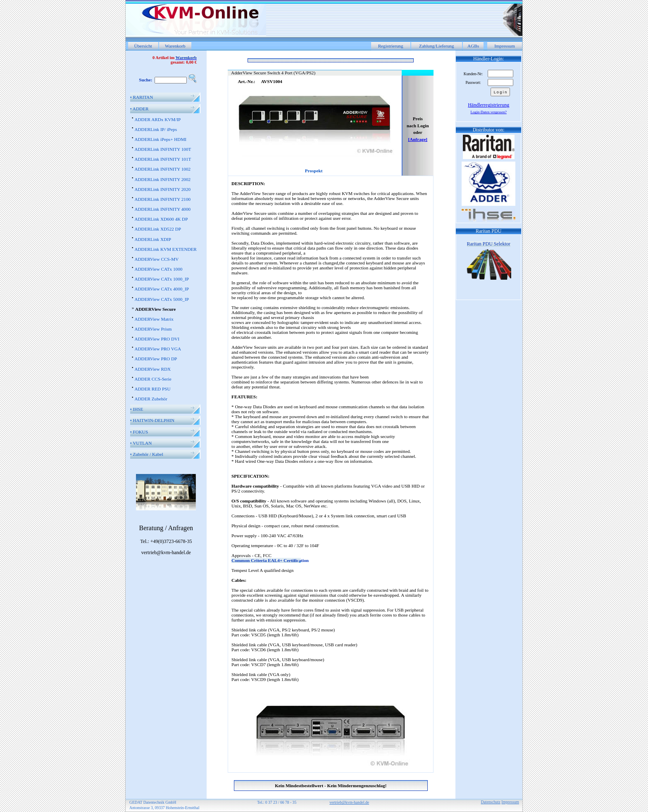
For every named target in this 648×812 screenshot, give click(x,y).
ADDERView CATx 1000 (158, 269)
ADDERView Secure (155, 309)
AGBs (473, 46)
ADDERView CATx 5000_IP (161, 299)
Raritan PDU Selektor (489, 244)
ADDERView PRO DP (156, 359)
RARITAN (142, 97)
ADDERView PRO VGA (158, 349)
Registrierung (391, 46)
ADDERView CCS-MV (156, 259)
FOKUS (139, 432)
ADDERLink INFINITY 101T (163, 159)
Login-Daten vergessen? (488, 112)
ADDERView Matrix (154, 319)
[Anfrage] (418, 139)
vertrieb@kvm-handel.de (349, 802)
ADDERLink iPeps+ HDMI (160, 139)
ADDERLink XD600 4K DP (161, 219)
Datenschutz (491, 802)
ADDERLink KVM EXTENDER (165, 249)
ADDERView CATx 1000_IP (161, 279)
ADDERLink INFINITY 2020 (162, 189)
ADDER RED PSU (152, 389)
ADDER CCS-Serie (153, 379)
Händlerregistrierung (488, 105)
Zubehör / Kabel (147, 454)
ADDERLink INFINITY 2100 (162, 199)
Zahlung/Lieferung (437, 46)
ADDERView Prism (153, 329)
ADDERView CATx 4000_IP (161, 289)
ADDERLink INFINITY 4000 (162, 209)
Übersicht (143, 46)
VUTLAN (141, 443)
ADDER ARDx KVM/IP (157, 119)
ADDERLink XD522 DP (158, 229)
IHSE (137, 409)
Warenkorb (175, 46)
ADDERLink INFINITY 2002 (162, 179)
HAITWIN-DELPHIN (152, 420)
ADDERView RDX (152, 369)
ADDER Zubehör (151, 399)
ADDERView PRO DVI (157, 339)
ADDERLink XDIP (153, 239)
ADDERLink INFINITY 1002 (162, 169)
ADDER (139, 109)
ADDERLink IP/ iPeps (156, 129)
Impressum (505, 46)
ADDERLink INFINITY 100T (163, 149)
